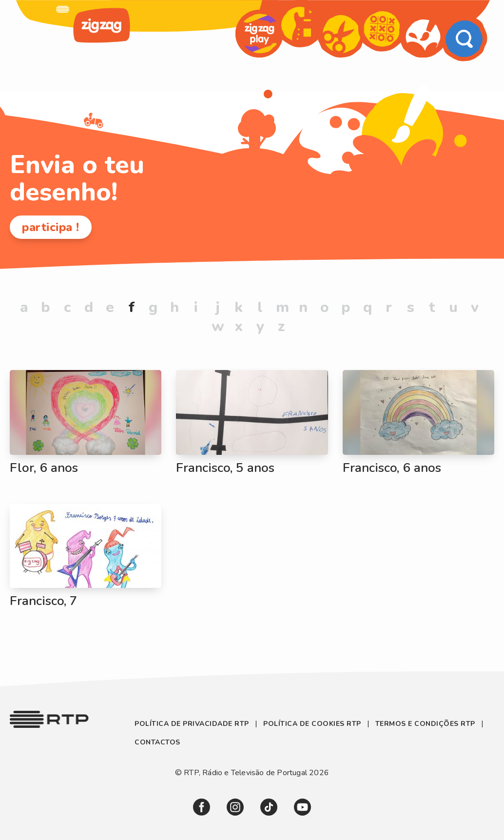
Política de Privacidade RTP (193, 724)
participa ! (51, 227)
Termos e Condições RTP (425, 724)
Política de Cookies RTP (312, 724)
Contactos (157, 742)
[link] (63, 9)
